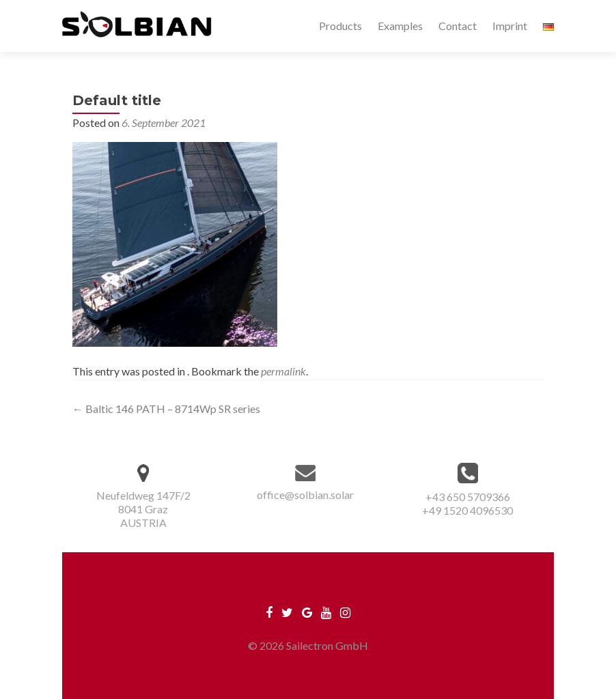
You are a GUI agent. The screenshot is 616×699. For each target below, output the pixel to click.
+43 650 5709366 (468, 497)
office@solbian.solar (305, 495)
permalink (283, 371)
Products (340, 26)
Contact (458, 26)
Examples (400, 26)
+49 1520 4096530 (467, 510)
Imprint (510, 26)
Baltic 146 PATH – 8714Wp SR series (166, 409)
